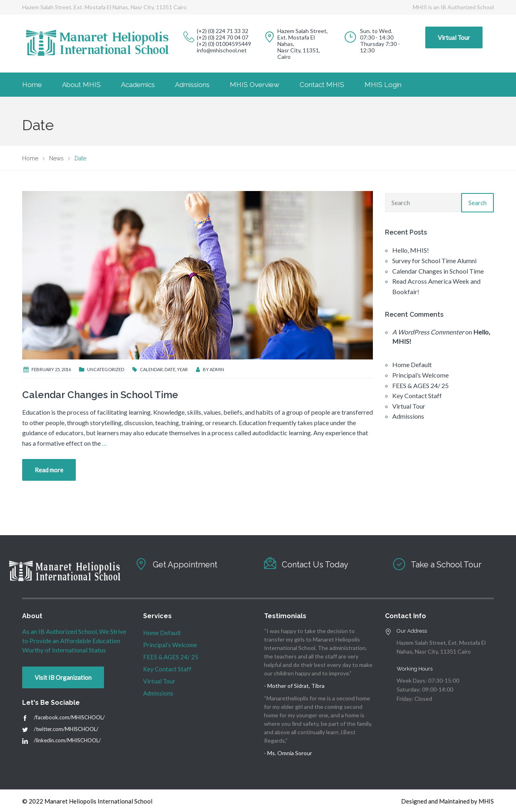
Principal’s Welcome (420, 375)
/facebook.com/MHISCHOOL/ (69, 717)
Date (170, 369)
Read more (49, 470)
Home (32, 85)
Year (182, 369)
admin (217, 369)
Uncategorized (106, 369)
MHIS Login (383, 85)
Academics (138, 85)
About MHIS (81, 85)
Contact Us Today (315, 565)
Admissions (192, 85)
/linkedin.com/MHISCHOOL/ (67, 740)
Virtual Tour (454, 37)
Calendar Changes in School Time (100, 395)
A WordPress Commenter (428, 332)
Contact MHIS (322, 85)
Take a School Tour (446, 565)
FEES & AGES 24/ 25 (420, 385)
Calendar (151, 369)
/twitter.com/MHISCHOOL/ (66, 729)
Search (478, 203)
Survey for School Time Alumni (434, 261)
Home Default (412, 364)
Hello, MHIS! (411, 250)
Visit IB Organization (63, 677)
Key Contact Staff (417, 396)
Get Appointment (185, 565)
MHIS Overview (255, 85)
